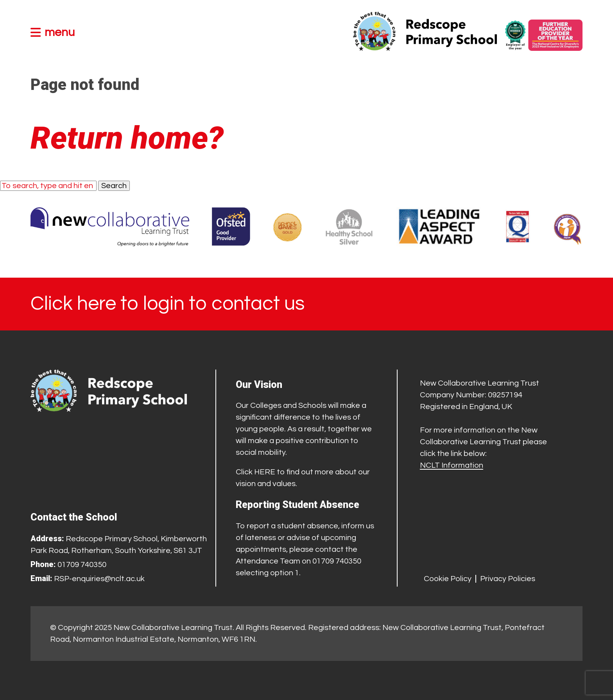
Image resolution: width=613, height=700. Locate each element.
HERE (265, 472)
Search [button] (114, 186)
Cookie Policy (448, 579)
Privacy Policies (508, 579)
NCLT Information (452, 465)
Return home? (127, 138)
